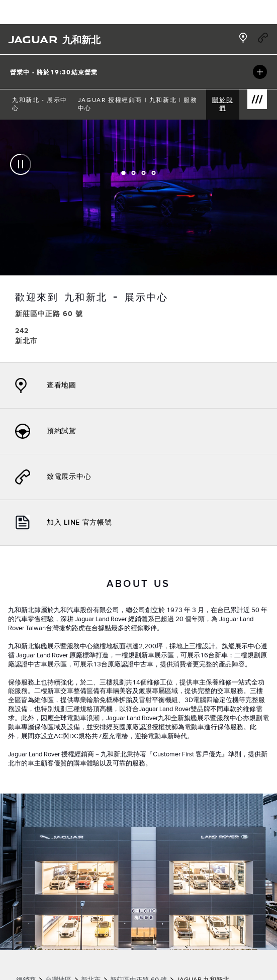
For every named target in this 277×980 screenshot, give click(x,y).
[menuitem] (41, 105)
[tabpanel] (138, 241)
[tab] (124, 173)
